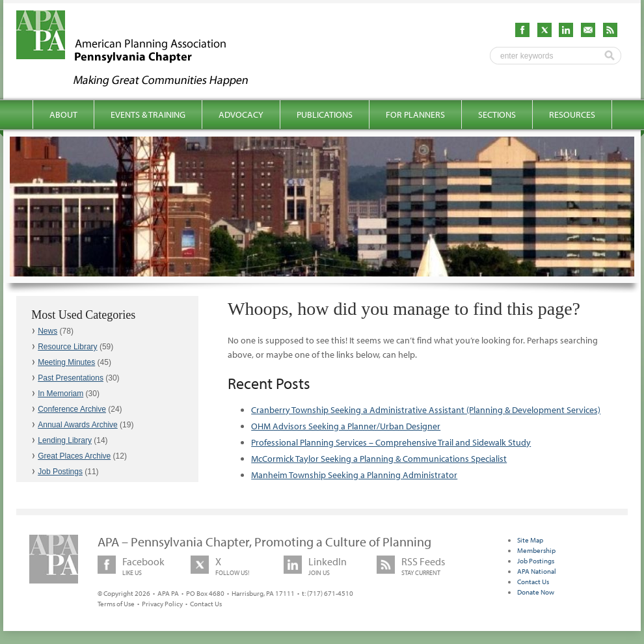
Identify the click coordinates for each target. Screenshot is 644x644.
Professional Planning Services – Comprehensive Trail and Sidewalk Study (391, 442)
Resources (572, 114)
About (63, 114)
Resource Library (67, 347)
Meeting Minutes (66, 362)
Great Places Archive (74, 456)
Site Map (530, 540)
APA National (537, 571)
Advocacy (241, 114)
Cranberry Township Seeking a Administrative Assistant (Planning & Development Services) (426, 410)
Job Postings (60, 472)
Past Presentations (71, 378)
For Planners (415, 114)
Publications (325, 114)
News (47, 331)
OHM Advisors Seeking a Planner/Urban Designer (346, 426)
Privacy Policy (162, 604)
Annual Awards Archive (78, 425)
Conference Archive (72, 409)
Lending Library (65, 440)
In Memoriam (60, 394)
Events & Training (148, 114)
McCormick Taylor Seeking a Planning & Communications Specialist (379, 459)
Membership (536, 550)
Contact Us (206, 604)
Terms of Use (116, 604)
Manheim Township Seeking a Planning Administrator (354, 475)
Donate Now (536, 592)
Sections (497, 114)
